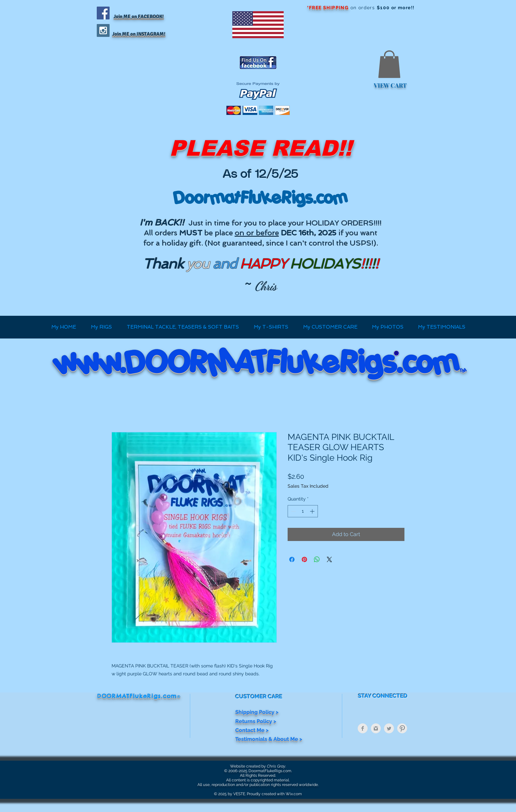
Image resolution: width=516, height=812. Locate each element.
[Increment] (313, 511)
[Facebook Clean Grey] (363, 728)
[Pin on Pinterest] (304, 559)
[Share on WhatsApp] (317, 559)
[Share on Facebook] (292, 559)
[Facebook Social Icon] (103, 13)
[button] (389, 64)
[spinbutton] (303, 511)
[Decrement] (293, 511)
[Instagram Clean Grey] (376, 728)
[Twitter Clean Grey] (389, 728)
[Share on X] (329, 559)
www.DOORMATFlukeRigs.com (257, 362)
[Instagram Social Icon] (103, 30)
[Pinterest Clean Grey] (402, 728)
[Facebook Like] (138, 122)
